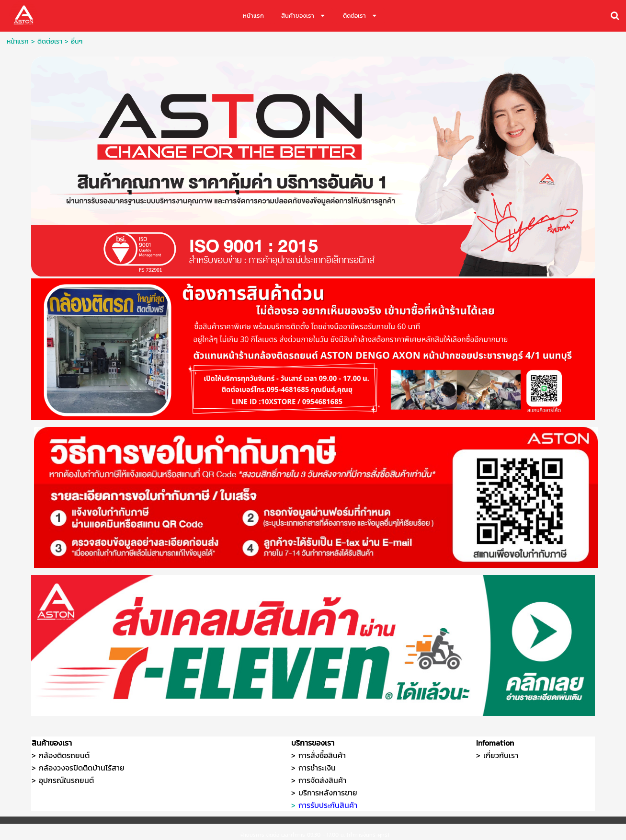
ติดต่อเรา (50, 41)
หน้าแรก (18, 41)
